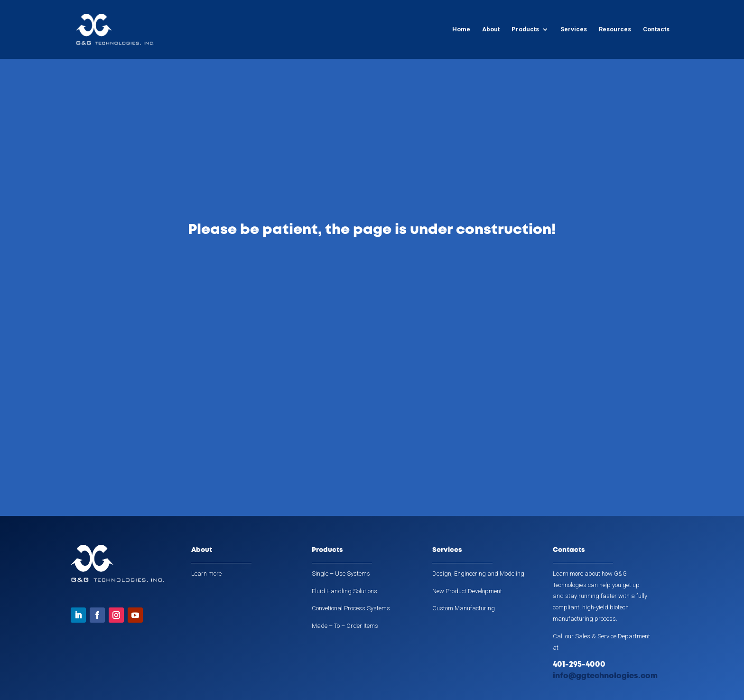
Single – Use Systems (341, 574)
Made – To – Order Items (345, 626)
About (491, 29)
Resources (615, 29)
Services (574, 29)
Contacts (656, 29)
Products (525, 29)
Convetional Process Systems (351, 608)
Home (461, 29)
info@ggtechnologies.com (605, 676)
